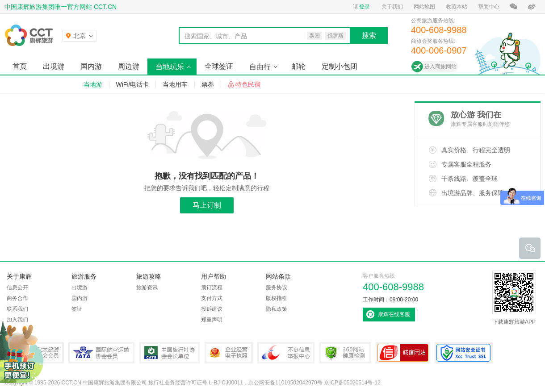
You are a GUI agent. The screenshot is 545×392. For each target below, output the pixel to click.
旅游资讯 (147, 288)
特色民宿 (248, 84)
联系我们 (17, 309)
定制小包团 (340, 66)
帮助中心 (489, 7)
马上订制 (207, 205)
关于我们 (392, 7)
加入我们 (17, 320)
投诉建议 (212, 309)
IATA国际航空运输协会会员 (101, 353)
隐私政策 (277, 309)
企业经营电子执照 (229, 353)
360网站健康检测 (345, 353)
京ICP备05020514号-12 (352, 383)
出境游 (54, 66)
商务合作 (17, 298)
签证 (77, 309)
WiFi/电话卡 (133, 84)
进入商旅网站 (440, 67)
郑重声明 (212, 320)
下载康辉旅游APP (514, 298)
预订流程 (212, 288)
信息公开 (17, 288)
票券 (208, 84)
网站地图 (424, 7)
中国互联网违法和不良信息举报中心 (286, 353)
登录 (365, 7)
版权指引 (277, 298)
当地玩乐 (170, 67)
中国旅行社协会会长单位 (170, 353)
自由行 (260, 67)
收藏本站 (457, 7)
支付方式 (212, 298)
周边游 (129, 66)
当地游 (93, 84)
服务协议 (277, 288)
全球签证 (219, 66)
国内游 (91, 66)
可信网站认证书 (403, 353)
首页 (20, 66)
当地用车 (175, 84)
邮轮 (298, 66)
